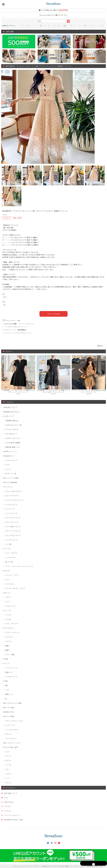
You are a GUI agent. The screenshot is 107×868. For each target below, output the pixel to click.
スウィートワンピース (13, 531)
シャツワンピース (11, 539)
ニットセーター (11, 557)
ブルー (8, 769)
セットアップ (10, 508)
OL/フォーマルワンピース (14, 500)
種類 (4, 294)
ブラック (73, 26)
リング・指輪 (10, 654)
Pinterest (7, 810)
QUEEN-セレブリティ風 (13, 425)
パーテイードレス (11, 460)
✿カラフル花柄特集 (10, 482)
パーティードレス (25, 26)
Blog (6, 797)
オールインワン (11, 606)
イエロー (8, 773)
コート (8, 579)
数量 (4, 302)
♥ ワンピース (8, 486)
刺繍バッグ (9, 672)
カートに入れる (54, 313)
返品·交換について (11, 793)
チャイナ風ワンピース (13, 526)
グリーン (8, 782)
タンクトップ (10, 725)
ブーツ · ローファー (12, 623)
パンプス (8, 614)
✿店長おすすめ (9, 712)
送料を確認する (22, 329)
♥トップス (7, 548)
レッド (8, 778)
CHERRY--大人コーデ (13, 438)
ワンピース (93, 26)
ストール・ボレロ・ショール (15, 588)
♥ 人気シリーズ (9, 416)
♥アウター (7, 570)
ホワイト (8, 760)
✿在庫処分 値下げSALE (11, 411)
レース (47, 26)
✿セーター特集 (9, 707)
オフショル (56, 26)
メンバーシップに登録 (10, 323)
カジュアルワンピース (13, 535)
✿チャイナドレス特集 (11, 478)
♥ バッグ (6, 663)
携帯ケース (9, 694)
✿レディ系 (9, 561)
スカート (8, 597)
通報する (100, 345)
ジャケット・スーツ (12, 575)
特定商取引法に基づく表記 (14, 819)
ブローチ (8, 641)
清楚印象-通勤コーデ (12, 447)
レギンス (8, 734)
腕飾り (8, 645)
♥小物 (5, 681)
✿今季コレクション (10, 451)
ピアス (102, 26)
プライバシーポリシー (12, 815)
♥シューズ (7, 610)
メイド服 (8, 544)
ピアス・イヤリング (12, 632)
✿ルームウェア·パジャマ (12, 742)
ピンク (8, 751)
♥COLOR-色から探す (11, 747)
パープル (8, 764)
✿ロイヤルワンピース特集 (12, 703)
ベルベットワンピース (13, 517)
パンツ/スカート (11, 738)
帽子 (7, 685)
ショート (8, 469)
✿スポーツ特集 (9, 716)
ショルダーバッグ (11, 676)
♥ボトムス (7, 592)
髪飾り (8, 650)
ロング (8, 464)
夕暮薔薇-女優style (12, 420)
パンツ (8, 601)
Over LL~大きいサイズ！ (14, 491)
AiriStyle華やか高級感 (13, 442)
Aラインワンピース (12, 522)
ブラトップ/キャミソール (14, 720)
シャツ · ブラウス (11, 553)
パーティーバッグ (11, 667)
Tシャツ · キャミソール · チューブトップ (19, 566)
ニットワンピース (11, 513)
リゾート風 (38, 26)
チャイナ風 (82, 26)
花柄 (65, 26)
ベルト (8, 689)
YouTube (7, 806)
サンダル (8, 619)
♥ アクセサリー (9, 628)
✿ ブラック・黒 (11, 473)
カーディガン (10, 583)
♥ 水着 (6, 659)
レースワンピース (11, 504)
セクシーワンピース (12, 495)
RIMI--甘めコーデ (11, 433)
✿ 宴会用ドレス (9, 456)
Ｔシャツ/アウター (12, 729)
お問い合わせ (9, 802)
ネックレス (9, 637)
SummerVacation (12, 429)
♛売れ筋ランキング (10, 407)
